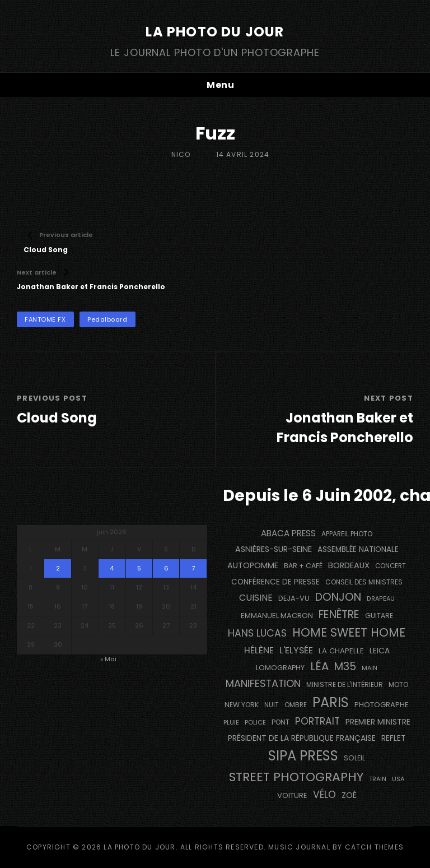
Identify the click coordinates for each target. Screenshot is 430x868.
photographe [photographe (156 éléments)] (382, 705)
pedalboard (107, 319)
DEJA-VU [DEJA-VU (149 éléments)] (294, 598)
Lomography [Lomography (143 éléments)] (280, 668)
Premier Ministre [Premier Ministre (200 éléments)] (378, 722)
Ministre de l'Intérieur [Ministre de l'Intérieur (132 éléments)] (345, 684)
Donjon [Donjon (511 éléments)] (338, 597)
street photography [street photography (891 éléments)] (296, 777)
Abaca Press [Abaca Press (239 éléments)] (288, 533)
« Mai (108, 659)
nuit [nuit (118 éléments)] (272, 705)
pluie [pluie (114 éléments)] (231, 722)
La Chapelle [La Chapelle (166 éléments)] (341, 651)
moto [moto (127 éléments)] (398, 685)
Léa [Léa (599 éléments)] (319, 666)
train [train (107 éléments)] (378, 779)
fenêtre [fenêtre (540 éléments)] (339, 614)
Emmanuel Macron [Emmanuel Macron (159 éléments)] (277, 616)
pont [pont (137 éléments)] (281, 722)
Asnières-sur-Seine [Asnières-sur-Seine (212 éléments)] (274, 549)
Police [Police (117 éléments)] (255, 722)
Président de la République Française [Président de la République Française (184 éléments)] (302, 738)
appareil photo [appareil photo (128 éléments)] (347, 534)
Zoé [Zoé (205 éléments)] (349, 795)
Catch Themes (374, 847)
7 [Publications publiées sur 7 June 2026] (193, 568)
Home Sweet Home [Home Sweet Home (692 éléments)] (349, 632)
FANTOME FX (45, 319)
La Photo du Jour (215, 32)
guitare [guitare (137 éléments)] (379, 616)
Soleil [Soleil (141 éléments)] (354, 758)
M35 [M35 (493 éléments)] (345, 667)
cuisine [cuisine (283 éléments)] (256, 598)
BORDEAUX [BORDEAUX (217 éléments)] (349, 565)
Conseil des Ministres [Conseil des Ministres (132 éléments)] (364, 582)
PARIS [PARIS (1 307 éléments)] (331, 702)
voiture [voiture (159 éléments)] (292, 795)
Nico (181, 154)
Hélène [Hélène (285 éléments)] (259, 650)
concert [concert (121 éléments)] (391, 566)
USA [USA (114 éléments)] (398, 779)
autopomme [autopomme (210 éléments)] (253, 565)
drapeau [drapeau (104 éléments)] (381, 599)
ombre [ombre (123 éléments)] (296, 705)
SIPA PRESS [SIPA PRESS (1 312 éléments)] (303, 756)
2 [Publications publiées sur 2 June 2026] (58, 568)
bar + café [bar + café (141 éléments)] (303, 566)
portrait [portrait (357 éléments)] (317, 721)
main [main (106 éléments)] (370, 668)
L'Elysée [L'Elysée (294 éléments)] (296, 650)
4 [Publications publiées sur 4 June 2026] (112, 568)
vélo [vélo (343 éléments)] (324, 795)
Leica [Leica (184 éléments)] (380, 651)
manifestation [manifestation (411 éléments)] (263, 683)
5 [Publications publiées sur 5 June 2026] (139, 568)
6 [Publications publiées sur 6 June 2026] (166, 568)
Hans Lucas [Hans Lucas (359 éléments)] (257, 633)
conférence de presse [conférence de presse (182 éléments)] (275, 582)
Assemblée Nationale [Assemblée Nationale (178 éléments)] (358, 549)
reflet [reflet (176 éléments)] (393, 738)
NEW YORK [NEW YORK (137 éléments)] (242, 705)
